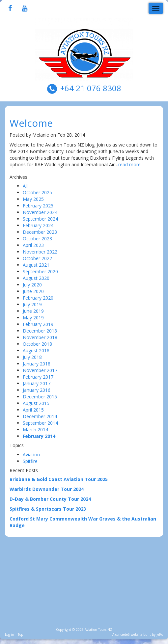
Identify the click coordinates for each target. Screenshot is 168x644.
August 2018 (36, 350)
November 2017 (40, 370)
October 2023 (37, 239)
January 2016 (37, 390)
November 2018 (40, 337)
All (25, 186)
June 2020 (33, 291)
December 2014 (40, 416)
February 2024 (38, 225)
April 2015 (33, 410)
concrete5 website (129, 634)
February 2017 (38, 377)
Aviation (31, 455)
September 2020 (40, 271)
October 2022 (37, 258)
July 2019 (32, 304)
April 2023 (33, 245)
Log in (10, 634)
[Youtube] (25, 9)
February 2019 (38, 324)
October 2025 (37, 192)
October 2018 (37, 344)
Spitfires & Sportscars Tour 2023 (48, 509)
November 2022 (40, 252)
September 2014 (40, 423)
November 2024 (40, 212)
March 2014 (35, 429)
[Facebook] (10, 9)
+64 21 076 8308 (91, 88)
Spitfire (30, 461)
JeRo (160, 634)
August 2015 (36, 403)
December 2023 (40, 232)
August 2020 (36, 278)
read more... (131, 164)
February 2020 (38, 298)
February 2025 (38, 206)
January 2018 (37, 364)
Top (20, 634)
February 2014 (39, 436)
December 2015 (40, 397)
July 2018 (32, 357)
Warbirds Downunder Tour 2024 (47, 489)
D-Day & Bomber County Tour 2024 (50, 499)
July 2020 (32, 285)
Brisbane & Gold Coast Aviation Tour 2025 (59, 479)
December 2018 (40, 331)
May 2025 (33, 199)
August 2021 (36, 265)
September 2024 (40, 219)
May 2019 (33, 318)
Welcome (31, 123)
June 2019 (33, 311)
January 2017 (37, 383)
